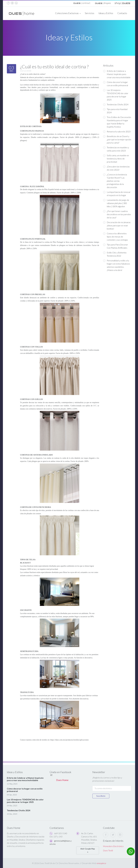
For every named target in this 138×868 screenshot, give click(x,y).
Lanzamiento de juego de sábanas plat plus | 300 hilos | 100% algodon (116, 203)
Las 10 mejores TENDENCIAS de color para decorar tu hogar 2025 (116, 95)
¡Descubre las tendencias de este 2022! (116, 168)
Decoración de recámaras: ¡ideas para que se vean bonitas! (117, 225)
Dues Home (62, 780)
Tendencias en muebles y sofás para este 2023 (116, 149)
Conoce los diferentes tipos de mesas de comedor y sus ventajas (115, 237)
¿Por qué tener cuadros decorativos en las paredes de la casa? (117, 214)
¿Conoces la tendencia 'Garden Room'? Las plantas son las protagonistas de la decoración (115, 181)
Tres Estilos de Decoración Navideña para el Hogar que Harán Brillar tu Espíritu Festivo (117, 122)
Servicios (90, 13)
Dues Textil (108, 850)
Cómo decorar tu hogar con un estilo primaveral (116, 84)
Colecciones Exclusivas (68, 13)
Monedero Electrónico (113, 846)
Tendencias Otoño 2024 (116, 104)
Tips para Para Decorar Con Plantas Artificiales (115, 246)
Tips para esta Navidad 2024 (115, 111)
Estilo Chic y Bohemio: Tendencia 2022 (115, 254)
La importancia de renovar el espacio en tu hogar (117, 194)
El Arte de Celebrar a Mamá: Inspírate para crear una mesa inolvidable (117, 74)
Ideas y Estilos (106, 13)
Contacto (122, 13)
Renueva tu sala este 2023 (117, 132)
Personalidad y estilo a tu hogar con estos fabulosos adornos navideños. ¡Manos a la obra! (117, 265)
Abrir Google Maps (88, 850)
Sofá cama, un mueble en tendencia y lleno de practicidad (116, 159)
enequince (101, 863)
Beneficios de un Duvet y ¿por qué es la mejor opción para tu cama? (117, 139)
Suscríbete (101, 796)
